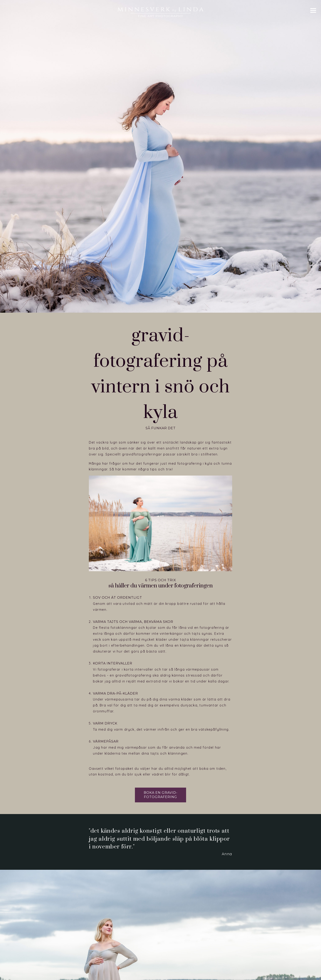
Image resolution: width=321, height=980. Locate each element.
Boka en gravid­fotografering (160, 764)
